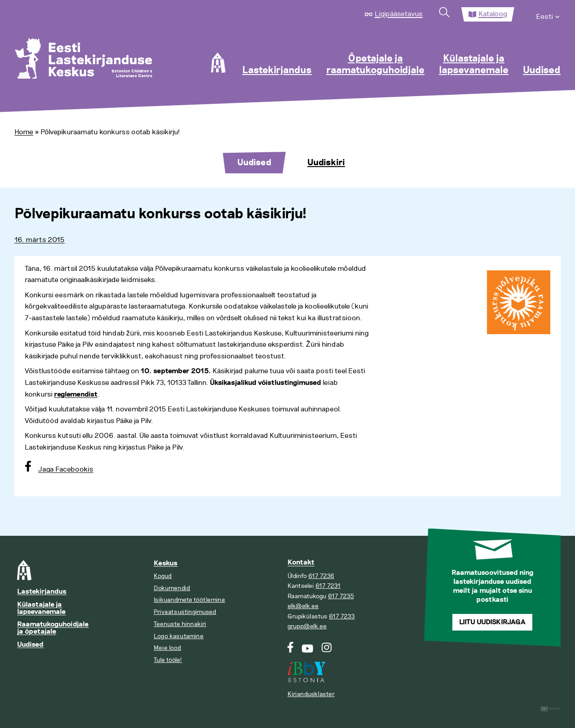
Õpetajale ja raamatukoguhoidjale (375, 65)
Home (24, 132)
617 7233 (342, 616)
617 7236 (321, 576)
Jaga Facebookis (66, 469)
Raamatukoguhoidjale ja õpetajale (53, 628)
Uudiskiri (326, 163)
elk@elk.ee (303, 606)
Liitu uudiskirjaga (492, 622)
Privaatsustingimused (185, 612)
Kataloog (493, 14)
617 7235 (341, 596)
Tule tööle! (168, 660)
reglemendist (76, 395)
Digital (551, 709)
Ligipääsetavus (399, 14)
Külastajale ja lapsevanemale (474, 65)
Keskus (166, 563)
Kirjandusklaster (311, 694)
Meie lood (167, 648)
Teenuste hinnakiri (180, 624)
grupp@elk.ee (307, 626)
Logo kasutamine (179, 636)
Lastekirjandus (277, 71)
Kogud (163, 576)
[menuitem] (548, 14)
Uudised (542, 71)
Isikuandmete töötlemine (189, 600)
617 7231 (328, 586)
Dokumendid (172, 588)
